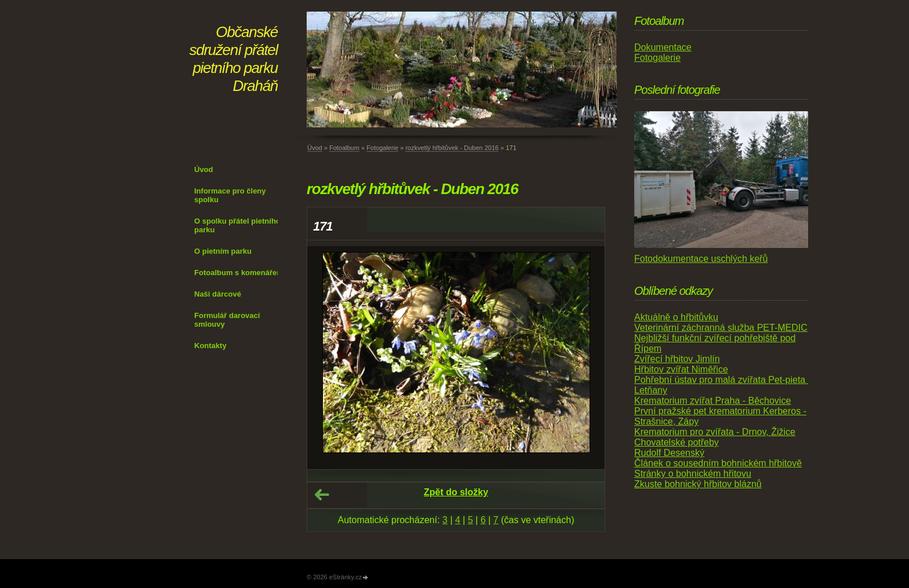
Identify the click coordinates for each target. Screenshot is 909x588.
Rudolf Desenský (669, 453)
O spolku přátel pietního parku (237, 225)
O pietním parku (223, 251)
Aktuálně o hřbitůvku (676, 317)
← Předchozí (322, 495)
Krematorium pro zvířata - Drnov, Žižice (715, 432)
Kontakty (210, 346)
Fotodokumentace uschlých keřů (701, 259)
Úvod (204, 169)
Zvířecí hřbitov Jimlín (677, 359)
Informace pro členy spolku (230, 195)
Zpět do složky (456, 492)
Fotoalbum (344, 148)
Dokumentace (663, 47)
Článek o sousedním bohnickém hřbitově (718, 463)
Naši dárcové (218, 294)
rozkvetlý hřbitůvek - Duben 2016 (452, 148)
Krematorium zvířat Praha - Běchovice (712, 401)
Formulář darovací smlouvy (227, 320)
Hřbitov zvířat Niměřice (681, 369)
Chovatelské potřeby (677, 442)
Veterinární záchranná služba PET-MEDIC (721, 328)
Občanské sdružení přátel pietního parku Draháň (234, 59)
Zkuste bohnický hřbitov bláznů (698, 484)
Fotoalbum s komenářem (239, 273)
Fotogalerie (382, 148)
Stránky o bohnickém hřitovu (693, 474)
